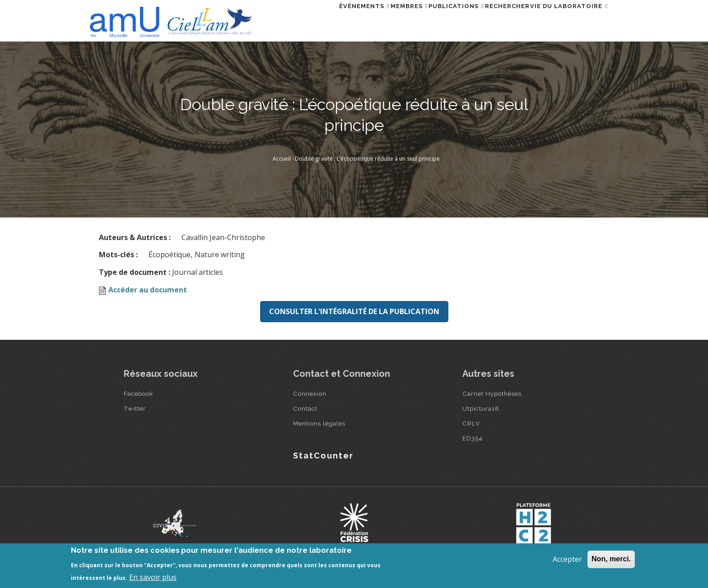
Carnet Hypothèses (492, 394)
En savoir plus (153, 577)
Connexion (310, 394)
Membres (374, 20)
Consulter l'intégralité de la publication (354, 311)
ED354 (473, 438)
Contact (305, 408)
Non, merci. (611, 559)
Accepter (567, 559)
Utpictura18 (481, 408)
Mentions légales (319, 423)
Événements (319, 20)
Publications (431, 20)
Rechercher (492, 20)
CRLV (471, 423)
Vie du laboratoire (564, 20)
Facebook (138, 394)
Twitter (135, 408)
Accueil (282, 159)
